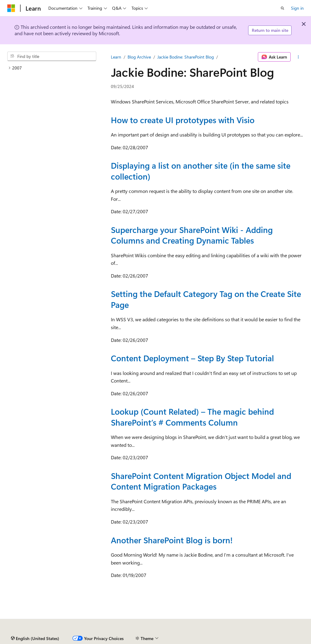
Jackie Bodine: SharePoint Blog (186, 57)
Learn (116, 57)
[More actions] (298, 57)
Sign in (297, 8)
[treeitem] (52, 68)
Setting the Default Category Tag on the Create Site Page (206, 299)
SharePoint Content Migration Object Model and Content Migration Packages (201, 481)
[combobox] (52, 56)
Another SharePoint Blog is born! (172, 540)
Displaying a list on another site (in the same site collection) (201, 171)
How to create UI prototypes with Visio (183, 120)
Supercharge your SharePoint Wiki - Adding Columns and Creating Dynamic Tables (192, 235)
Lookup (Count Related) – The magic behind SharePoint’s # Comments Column (192, 417)
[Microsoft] (11, 8)
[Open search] (282, 8)
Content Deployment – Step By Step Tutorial (192, 358)
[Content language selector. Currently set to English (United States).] (35, 639)
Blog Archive (139, 57)
